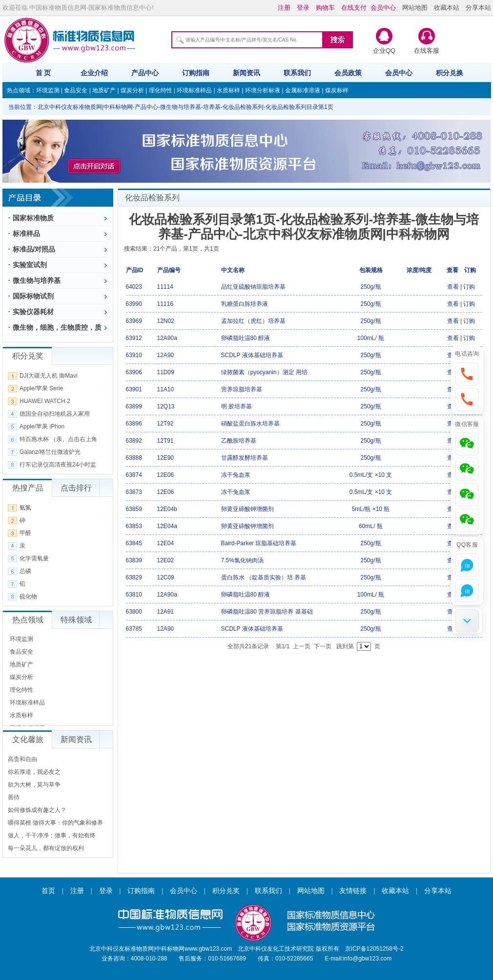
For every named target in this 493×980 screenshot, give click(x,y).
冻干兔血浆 (236, 475)
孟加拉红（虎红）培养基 (253, 321)
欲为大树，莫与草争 (34, 785)
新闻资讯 (246, 73)
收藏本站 (447, 8)
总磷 (25, 571)
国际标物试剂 (33, 296)
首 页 (43, 73)
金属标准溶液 (303, 90)
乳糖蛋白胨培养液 (245, 304)
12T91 (165, 441)
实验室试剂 (30, 265)
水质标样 (228, 90)
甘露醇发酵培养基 (245, 458)
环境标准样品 (194, 90)
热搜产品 (28, 488)
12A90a (167, 338)
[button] (467, 374)
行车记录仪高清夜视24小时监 (58, 465)
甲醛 (25, 533)
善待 (14, 797)
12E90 (166, 458)
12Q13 (166, 406)
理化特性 (161, 90)
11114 (165, 287)
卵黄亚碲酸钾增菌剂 (247, 509)
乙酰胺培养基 (239, 441)
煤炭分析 (132, 90)
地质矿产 (104, 90)
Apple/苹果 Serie (41, 388)
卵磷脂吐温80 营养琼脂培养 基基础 (267, 612)
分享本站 (478, 8)
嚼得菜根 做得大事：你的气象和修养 (55, 823)
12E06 (166, 475)
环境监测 (48, 90)
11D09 (166, 372)
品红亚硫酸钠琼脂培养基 (253, 287)
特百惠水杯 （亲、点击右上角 (58, 439)
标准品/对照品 (34, 249)
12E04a (167, 526)
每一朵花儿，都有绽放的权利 (46, 848)
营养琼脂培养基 (242, 389)
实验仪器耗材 (33, 312)
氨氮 (25, 508)
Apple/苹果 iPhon (42, 426)
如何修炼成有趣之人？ (37, 810)
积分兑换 (450, 73)
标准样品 (26, 234)
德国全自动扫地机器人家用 (55, 414)
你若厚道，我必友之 (34, 772)
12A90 (166, 355)
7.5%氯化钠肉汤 (242, 560)
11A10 (166, 389)
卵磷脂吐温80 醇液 (246, 338)
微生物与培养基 (37, 280)
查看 (453, 287)
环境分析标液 (263, 90)
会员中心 (399, 73)
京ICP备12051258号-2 (374, 949)
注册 (77, 891)
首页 (48, 891)
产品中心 (145, 73)
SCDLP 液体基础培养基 (252, 355)
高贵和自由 (22, 759)
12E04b (167, 509)
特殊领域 (76, 620)
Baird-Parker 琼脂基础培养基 (259, 543)
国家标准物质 (33, 218)
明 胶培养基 (236, 406)
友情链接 (353, 891)
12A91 (166, 612)
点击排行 (76, 488)
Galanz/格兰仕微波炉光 (50, 452)
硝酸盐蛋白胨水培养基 (250, 424)
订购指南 (196, 73)
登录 (106, 891)
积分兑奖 (226, 891)
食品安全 (76, 90)
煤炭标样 (337, 90)
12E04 (166, 543)
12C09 (166, 577)
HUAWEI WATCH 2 (45, 401)
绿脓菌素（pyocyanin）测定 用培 (264, 372)
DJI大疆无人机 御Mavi (49, 376)
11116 (165, 304)
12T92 (165, 424)
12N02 (166, 321)
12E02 (166, 560)
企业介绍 (94, 73)
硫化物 (28, 597)
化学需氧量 (34, 558)
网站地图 (415, 8)
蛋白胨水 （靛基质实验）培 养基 (264, 577)
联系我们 (297, 73)
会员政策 (348, 73)
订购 (469, 287)
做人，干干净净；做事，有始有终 (52, 835)
